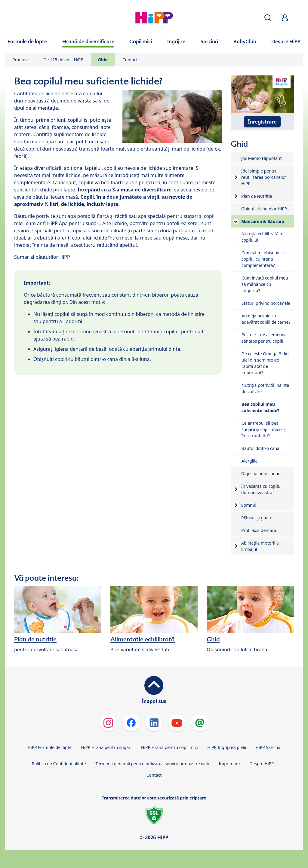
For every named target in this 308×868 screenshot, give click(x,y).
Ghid (103, 60)
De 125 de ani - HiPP (63, 60)
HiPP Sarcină (268, 747)
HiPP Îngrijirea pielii (227, 747)
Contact (130, 60)
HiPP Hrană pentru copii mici (169, 747)
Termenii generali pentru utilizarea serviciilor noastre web (152, 764)
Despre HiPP (262, 764)
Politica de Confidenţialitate (59, 764)
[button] (268, 18)
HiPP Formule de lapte (50, 747)
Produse (20, 60)
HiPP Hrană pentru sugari (106, 747)
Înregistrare (262, 122)
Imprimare (229, 764)
